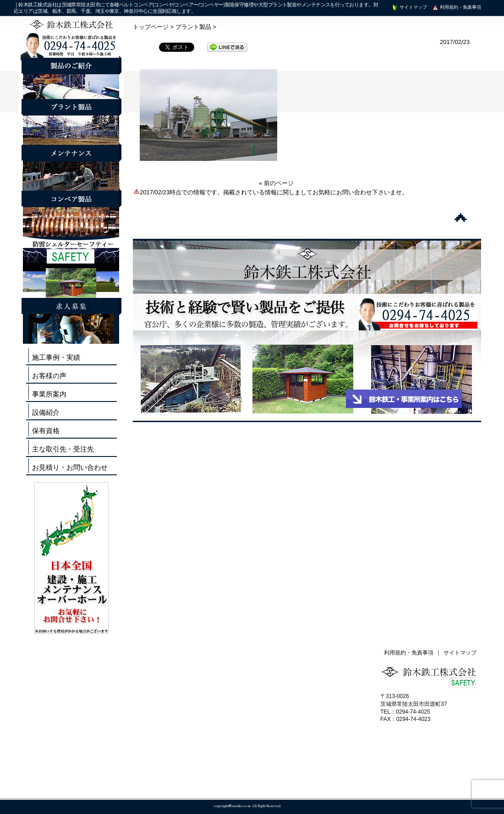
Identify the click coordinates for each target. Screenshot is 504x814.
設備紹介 (46, 412)
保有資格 (46, 431)
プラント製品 (193, 27)
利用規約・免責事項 (456, 7)
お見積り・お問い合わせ (70, 467)
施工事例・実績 (56, 357)
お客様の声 (49, 376)
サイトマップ (409, 7)
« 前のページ (276, 183)
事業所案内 (49, 394)
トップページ (151, 27)
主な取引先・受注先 (63, 449)
